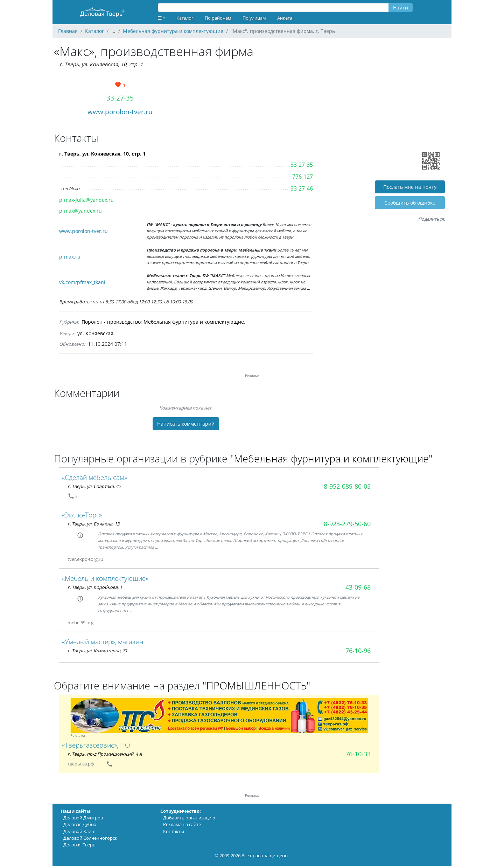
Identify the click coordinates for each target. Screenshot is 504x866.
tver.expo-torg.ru (85, 559)
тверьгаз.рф (81, 764)
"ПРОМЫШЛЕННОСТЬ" (256, 685)
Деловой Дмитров (83, 818)
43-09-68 (358, 587)
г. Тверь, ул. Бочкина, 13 (93, 524)
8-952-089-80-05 (347, 486)
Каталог (185, 18)
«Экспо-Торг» (82, 515)
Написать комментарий (186, 424)
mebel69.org (80, 623)
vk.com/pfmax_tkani (82, 282)
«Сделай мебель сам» (94, 477)
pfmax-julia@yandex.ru (86, 200)
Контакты (174, 831)
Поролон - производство (111, 322)
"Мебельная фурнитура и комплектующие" (331, 458)
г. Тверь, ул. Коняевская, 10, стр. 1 (101, 64)
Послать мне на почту (410, 187)
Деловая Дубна (80, 824)
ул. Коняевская (95, 333)
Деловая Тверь (79, 845)
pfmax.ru (70, 257)
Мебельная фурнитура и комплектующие (194, 322)
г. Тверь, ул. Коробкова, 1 (95, 587)
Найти (401, 8)
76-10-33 (358, 754)
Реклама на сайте (182, 824)
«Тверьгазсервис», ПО (96, 745)
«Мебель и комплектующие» (105, 578)
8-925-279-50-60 (347, 524)
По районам (218, 18)
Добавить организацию (189, 818)
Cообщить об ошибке (410, 203)
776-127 (303, 177)
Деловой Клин (79, 831)
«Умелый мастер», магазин (103, 642)
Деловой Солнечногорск (90, 838)
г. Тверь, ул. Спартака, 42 (94, 486)
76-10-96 (358, 651)
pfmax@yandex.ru (80, 211)
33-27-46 (302, 188)
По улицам (254, 18)
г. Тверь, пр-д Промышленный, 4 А (105, 754)
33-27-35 (120, 98)
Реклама (78, 736)
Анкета (285, 18)
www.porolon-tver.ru (120, 112)
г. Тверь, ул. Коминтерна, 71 (97, 651)
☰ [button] (160, 18)
